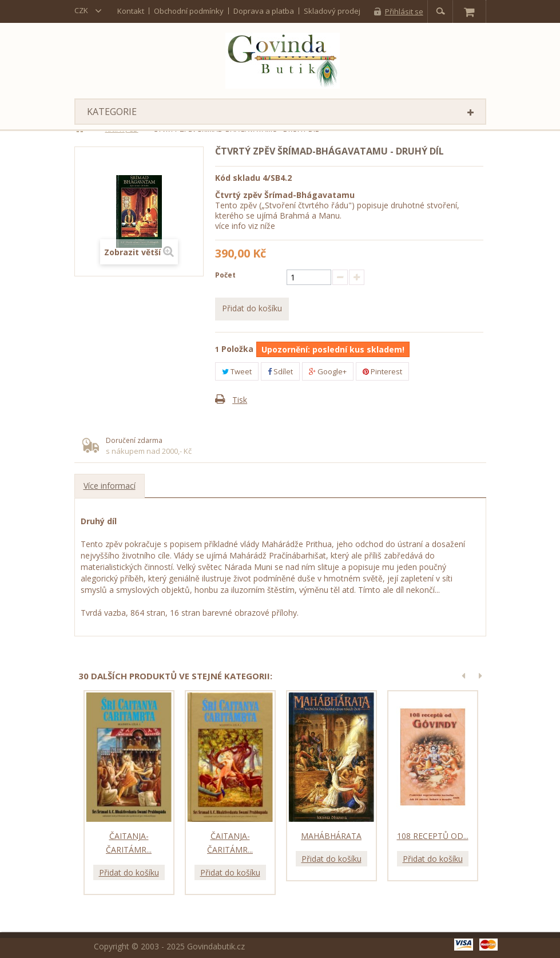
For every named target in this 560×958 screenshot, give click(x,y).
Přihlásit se (404, 11)
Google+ (328, 371)
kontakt (131, 11)
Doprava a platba (264, 11)
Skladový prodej (332, 11)
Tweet (237, 371)
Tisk (240, 400)
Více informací (110, 486)
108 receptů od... (433, 836)
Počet (225, 275)
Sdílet (280, 371)
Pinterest (382, 371)
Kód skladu (238, 178)
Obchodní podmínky (189, 11)
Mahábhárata (331, 836)
